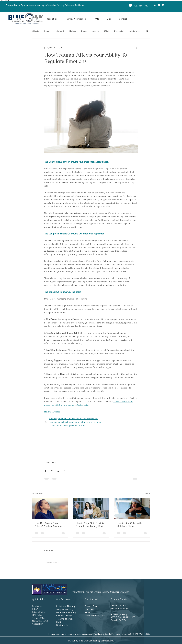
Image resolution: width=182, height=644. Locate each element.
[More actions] (136, 48)
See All (148, 493)
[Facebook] (159, 5)
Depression (119, 31)
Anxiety (96, 31)
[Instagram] (163, 5)
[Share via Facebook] (45, 471)
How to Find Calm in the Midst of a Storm (130, 525)
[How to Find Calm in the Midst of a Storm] (132, 508)
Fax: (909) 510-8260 (120, 608)
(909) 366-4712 (122, 605)
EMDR (107, 31)
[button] (147, 31)
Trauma (84, 31)
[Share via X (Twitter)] (52, 471)
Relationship (134, 31)
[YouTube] (155, 5)
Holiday (73, 31)
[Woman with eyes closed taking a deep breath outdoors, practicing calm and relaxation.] (50, 508)
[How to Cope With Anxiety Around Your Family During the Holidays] (91, 508)
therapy (47, 31)
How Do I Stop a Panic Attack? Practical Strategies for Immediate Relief (49, 525)
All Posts (35, 31)
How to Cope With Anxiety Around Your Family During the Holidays (91, 525)
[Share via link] (64, 471)
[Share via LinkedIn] (58, 471)
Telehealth (60, 31)
